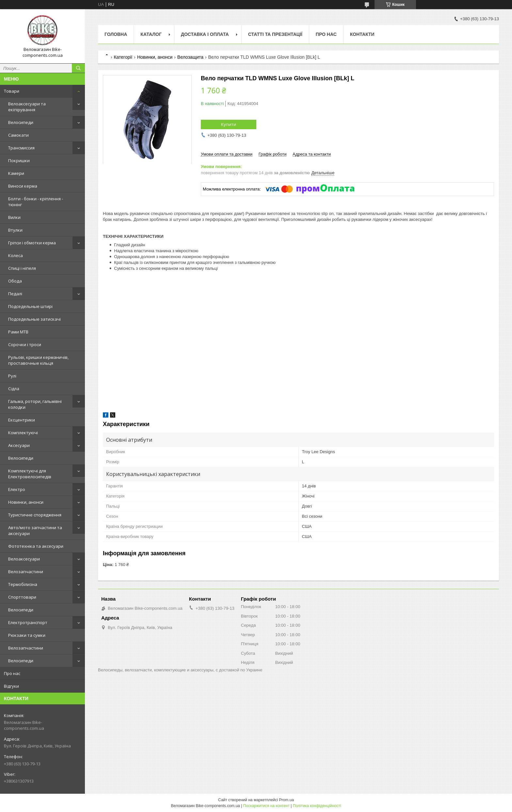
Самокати (18, 135)
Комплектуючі (23, 433)
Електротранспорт (28, 622)
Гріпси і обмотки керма (32, 243)
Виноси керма (23, 186)
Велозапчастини (26, 572)
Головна (116, 34)
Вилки (14, 217)
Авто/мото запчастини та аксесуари (35, 530)
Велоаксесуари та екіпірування (27, 107)
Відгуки (11, 686)
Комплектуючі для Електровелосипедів (30, 474)
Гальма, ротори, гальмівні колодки (35, 404)
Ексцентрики (22, 420)
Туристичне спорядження (35, 515)
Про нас (12, 673)
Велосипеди (21, 122)
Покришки (19, 161)
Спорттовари (22, 597)
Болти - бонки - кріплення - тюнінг (36, 202)
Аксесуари (19, 445)
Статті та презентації (275, 34)
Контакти (362, 34)
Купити (229, 124)
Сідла (14, 389)
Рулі (12, 376)
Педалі (15, 294)
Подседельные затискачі (34, 319)
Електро (17, 489)
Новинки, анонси (26, 502)
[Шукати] (78, 68)
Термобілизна (23, 584)
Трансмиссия (21, 148)
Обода (15, 281)
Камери (16, 173)
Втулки (15, 230)
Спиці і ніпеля (22, 268)
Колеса (16, 255)
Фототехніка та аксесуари (36, 546)
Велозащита (190, 57)
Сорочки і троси (25, 345)
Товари (12, 91)
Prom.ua (287, 800)
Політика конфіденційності (317, 806)
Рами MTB (18, 332)
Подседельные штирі (30, 306)
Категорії (123, 57)
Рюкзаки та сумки (27, 635)
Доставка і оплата (205, 34)
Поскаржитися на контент (266, 806)
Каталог (151, 34)
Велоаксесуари (24, 559)
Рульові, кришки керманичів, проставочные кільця (38, 360)
